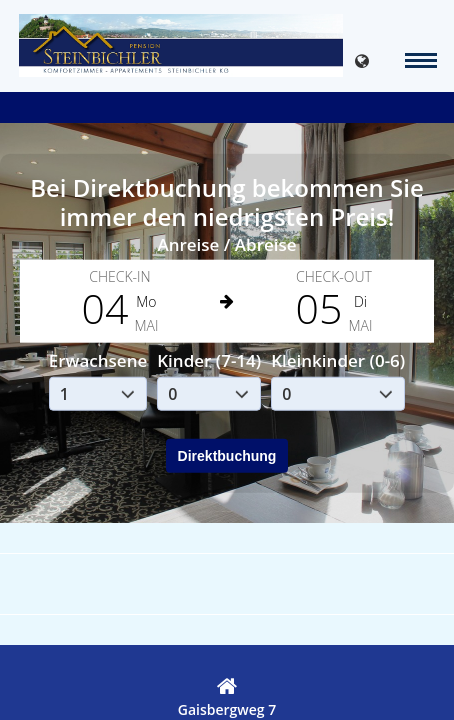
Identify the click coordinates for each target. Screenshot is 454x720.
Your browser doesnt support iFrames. (227, 360)
